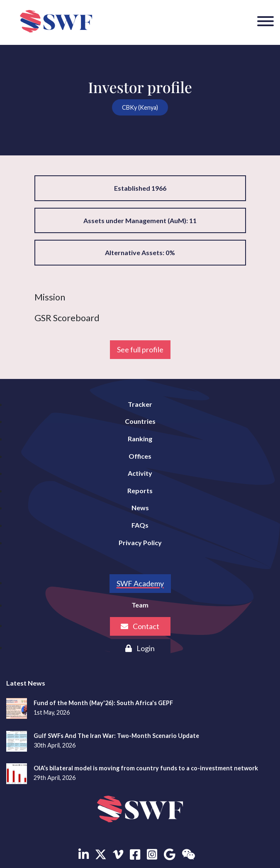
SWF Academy (140, 583)
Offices (140, 456)
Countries (140, 421)
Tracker (140, 404)
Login (140, 648)
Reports (140, 491)
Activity (140, 473)
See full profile (140, 349)
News (140, 508)
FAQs (140, 525)
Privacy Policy (140, 542)
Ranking (140, 439)
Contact (140, 626)
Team (140, 605)
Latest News (26, 683)
